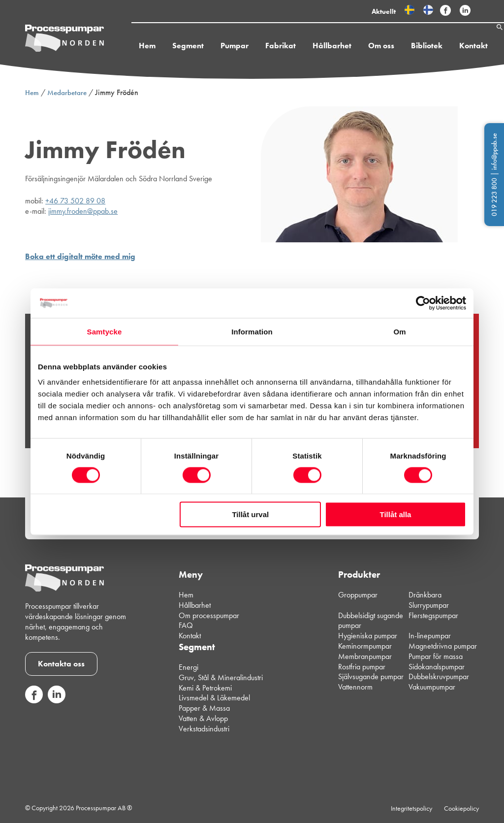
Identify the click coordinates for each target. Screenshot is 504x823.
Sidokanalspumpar (437, 667)
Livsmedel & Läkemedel (214, 698)
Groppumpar (358, 595)
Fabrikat (257, 46)
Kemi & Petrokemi (205, 688)
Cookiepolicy (461, 808)
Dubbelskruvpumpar (439, 676)
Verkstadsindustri (204, 729)
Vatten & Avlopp (203, 718)
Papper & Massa (204, 708)
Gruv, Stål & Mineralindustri (221, 677)
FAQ (186, 625)
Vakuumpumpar (432, 687)
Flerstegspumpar (433, 615)
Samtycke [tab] (105, 331)
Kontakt (450, 46)
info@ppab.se (494, 151)
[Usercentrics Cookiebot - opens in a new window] (423, 303)
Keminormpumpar (365, 646)
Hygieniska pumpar (368, 636)
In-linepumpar (430, 636)
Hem (124, 46)
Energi (189, 667)
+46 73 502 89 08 (75, 201)
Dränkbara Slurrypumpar (429, 600)
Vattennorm (355, 687)
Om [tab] (399, 331)
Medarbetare (67, 93)
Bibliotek (404, 46)
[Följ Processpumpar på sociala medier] (445, 11)
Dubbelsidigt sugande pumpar (371, 621)
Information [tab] (252, 331)
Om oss (358, 46)
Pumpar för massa (436, 656)
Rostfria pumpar (362, 667)
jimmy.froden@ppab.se (83, 211)
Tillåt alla (395, 514)
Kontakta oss (61, 664)
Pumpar (211, 46)
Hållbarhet (309, 46)
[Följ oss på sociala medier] (34, 701)
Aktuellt (384, 11)
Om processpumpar (209, 615)
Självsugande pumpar (371, 676)
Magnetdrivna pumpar (443, 646)
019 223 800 (494, 197)
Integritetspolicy (411, 808)
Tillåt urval (250, 514)
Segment (165, 46)
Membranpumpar (365, 656)
